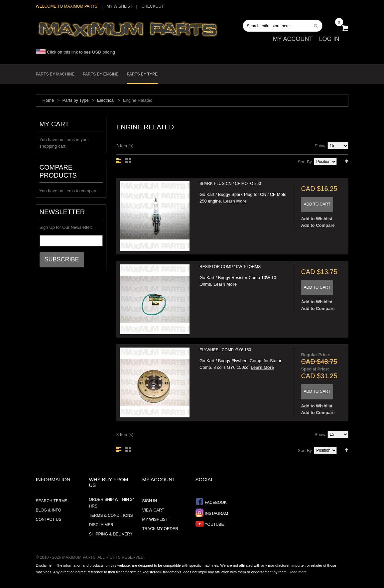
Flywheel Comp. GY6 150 (225, 350)
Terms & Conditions (111, 515)
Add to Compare (318, 225)
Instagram (212, 513)
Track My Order (160, 529)
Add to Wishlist (317, 219)
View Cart (153, 510)
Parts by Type (75, 100)
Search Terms (52, 501)
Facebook (211, 502)
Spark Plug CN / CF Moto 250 (230, 184)
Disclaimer (101, 525)
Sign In (150, 501)
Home (48, 100)
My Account (293, 39)
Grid (128, 161)
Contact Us (49, 519)
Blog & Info (49, 510)
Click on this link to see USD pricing (76, 52)
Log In (329, 39)
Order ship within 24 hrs (112, 503)
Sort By (305, 162)
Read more (298, 572)
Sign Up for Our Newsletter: (66, 227)
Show (320, 146)
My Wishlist (120, 6)
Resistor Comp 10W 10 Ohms (230, 267)
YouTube (210, 524)
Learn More (235, 201)
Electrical (106, 100)
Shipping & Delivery (111, 534)
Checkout (152, 6)
